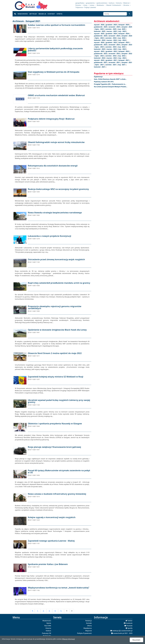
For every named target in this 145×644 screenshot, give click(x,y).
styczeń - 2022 (99, 60)
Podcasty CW (47, 633)
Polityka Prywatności (84, 633)
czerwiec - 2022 (111, 56)
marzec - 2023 (112, 49)
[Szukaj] (115, 14)
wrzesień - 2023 (114, 45)
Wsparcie (88, 631)
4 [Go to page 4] (55, 611)
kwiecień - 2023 (100, 49)
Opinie (49, 623)
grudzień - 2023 (111, 42)
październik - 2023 (101, 45)
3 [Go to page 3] (49, 611)
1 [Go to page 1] (38, 611)
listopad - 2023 (124, 42)
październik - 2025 (101, 27)
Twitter (130, 621)
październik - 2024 (101, 36)
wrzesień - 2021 (114, 62)
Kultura (48, 631)
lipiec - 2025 (100, 29)
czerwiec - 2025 (111, 29)
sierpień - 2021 (127, 62)
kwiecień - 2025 (100, 31)
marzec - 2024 (112, 40)
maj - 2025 (122, 29)
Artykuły (33, 14)
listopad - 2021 (124, 60)
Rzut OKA (48, 626)
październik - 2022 (101, 54)
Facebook (129, 623)
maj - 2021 (122, 65)
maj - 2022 (122, 56)
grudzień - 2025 (111, 25)
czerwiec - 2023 (111, 47)
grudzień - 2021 (111, 60)
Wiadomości (23, 14)
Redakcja (42, 14)
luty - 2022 (122, 58)
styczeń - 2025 (99, 34)
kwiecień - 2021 (100, 67)
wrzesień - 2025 (114, 27)
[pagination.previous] (33, 611)
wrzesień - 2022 (114, 54)
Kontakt (51, 14)
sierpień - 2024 (127, 36)
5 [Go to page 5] (61, 611)
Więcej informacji (68, 639)
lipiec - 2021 (100, 65)
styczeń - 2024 (99, 42)
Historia (48, 628)
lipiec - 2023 (100, 47)
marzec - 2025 (112, 31)
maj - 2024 (122, 38)
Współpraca (88, 628)
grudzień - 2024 (111, 34)
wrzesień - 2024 (114, 36)
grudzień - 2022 (111, 51)
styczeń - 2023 (99, 51)
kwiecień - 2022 (100, 58)
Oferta (59, 14)
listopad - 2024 (124, 34)
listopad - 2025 (124, 25)
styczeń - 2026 (99, 25)
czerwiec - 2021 (111, 65)
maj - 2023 (122, 47)
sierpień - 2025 (127, 27)
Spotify (130, 628)
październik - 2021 (101, 62)
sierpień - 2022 (127, 54)
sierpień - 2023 (127, 45)
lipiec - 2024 (100, 38)
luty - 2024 (122, 40)
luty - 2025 (122, 31)
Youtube (129, 626)
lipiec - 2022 (100, 56)
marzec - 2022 (112, 58)
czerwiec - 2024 (111, 38)
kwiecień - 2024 (100, 40)
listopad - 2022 (124, 51)
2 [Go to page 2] (44, 611)
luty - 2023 (122, 49)
